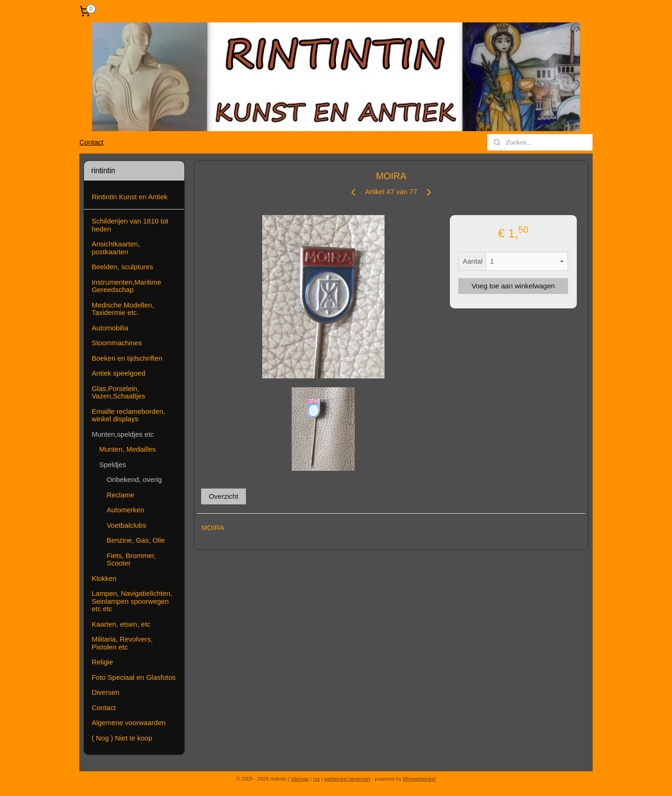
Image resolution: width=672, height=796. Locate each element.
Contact (91, 142)
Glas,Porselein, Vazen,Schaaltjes (118, 392)
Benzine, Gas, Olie (136, 540)
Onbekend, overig (134, 479)
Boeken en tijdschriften (127, 358)
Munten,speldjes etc (122, 434)
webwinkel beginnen (347, 779)
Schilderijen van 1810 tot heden (130, 225)
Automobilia (110, 328)
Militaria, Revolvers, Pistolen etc (122, 643)
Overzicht (223, 496)
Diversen (105, 692)
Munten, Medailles (127, 449)
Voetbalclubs (126, 525)
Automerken (125, 510)
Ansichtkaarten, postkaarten (115, 248)
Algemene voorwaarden (128, 723)
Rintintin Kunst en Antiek (129, 197)
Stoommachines (117, 343)
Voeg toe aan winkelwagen (513, 286)
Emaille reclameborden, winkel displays (128, 415)
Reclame (120, 495)
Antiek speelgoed (118, 373)
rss (317, 779)
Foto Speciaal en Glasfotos (133, 677)
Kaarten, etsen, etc (121, 624)
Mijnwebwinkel (419, 779)
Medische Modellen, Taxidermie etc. (122, 309)
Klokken (104, 578)
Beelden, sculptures (122, 267)
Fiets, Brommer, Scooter (131, 559)
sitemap (300, 779)
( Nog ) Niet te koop (122, 738)
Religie (102, 662)
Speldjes (112, 464)
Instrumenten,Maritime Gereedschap (126, 286)
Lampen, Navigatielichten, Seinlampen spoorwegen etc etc (132, 601)
